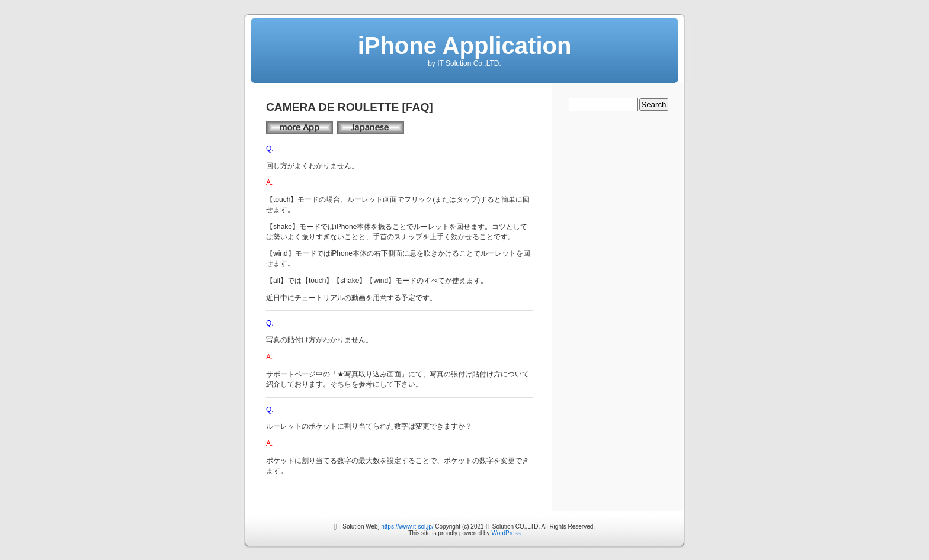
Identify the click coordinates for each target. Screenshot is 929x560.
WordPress (506, 533)
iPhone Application (465, 46)
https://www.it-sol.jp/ (407, 527)
